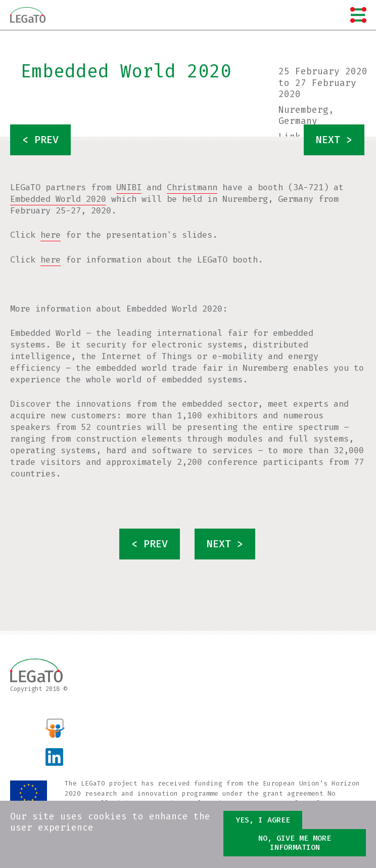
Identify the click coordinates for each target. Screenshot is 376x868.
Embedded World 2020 (58, 199)
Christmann (192, 187)
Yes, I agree (263, 821)
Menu (358, 15)
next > (334, 140)
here (51, 235)
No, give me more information (295, 844)
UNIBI (129, 187)
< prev (40, 140)
